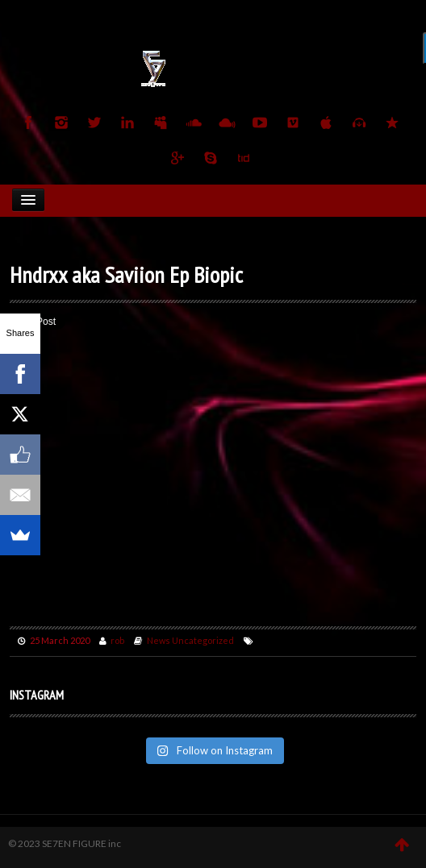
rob (117, 640)
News (159, 640)
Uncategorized (203, 640)
